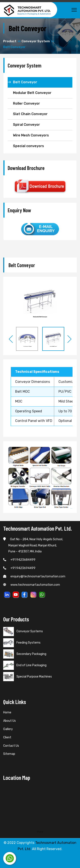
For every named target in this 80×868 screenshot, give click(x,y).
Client (7, 737)
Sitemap (9, 754)
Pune (40, 832)
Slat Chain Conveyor (30, 114)
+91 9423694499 (19, 568)
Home (7, 712)
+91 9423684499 (19, 560)
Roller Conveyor (26, 103)
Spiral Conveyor (26, 125)
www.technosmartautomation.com (32, 585)
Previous (11, 339)
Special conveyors (28, 146)
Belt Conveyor (25, 82)
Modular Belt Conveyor (32, 93)
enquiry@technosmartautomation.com (34, 576)
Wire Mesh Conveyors (31, 135)
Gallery (8, 729)
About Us (9, 721)
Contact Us (11, 746)
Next (69, 339)
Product (10, 41)
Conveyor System (36, 41)
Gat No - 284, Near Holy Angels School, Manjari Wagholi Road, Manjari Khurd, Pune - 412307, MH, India (33, 545)
